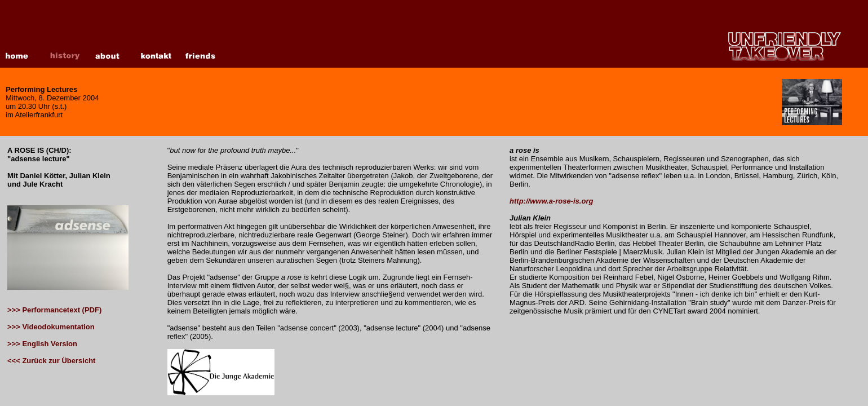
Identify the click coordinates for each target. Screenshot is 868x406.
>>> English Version (42, 344)
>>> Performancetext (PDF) (54, 310)
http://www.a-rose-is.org (551, 201)
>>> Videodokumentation (51, 327)
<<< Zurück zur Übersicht (51, 361)
